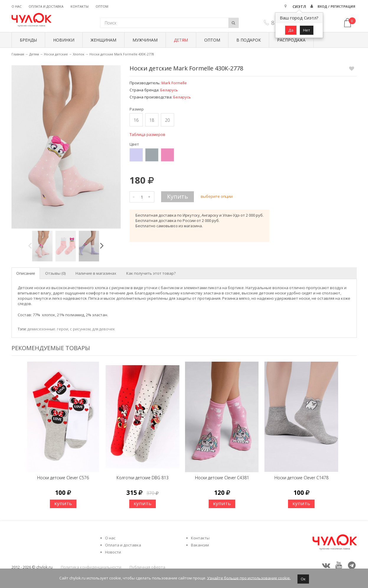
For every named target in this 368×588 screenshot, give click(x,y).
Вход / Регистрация (336, 6)
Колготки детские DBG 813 (143, 478)
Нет (307, 30)
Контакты (80, 6)
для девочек (104, 329)
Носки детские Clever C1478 (301, 478)
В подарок (249, 40)
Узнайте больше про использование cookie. (249, 578)
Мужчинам (145, 40)
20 (167, 120)
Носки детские (56, 54)
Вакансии (200, 545)
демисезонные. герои (48, 329)
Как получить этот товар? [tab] (151, 273)
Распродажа (291, 40)
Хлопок (79, 54)
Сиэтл (299, 6)
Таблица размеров (147, 134)
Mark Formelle (174, 83)
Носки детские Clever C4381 (222, 478)
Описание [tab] (26, 273)
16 (136, 120)
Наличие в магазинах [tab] (96, 273)
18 (152, 120)
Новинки (64, 40)
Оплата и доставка (46, 6)
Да (291, 30)
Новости (113, 552)
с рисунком (80, 329)
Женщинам (103, 40)
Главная (18, 54)
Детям (181, 40)
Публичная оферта (147, 567)
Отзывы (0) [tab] (55, 273)
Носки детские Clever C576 (63, 478)
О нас (17, 6)
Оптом (102, 6)
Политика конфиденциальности (91, 567)
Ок (303, 579)
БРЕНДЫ (28, 40)
